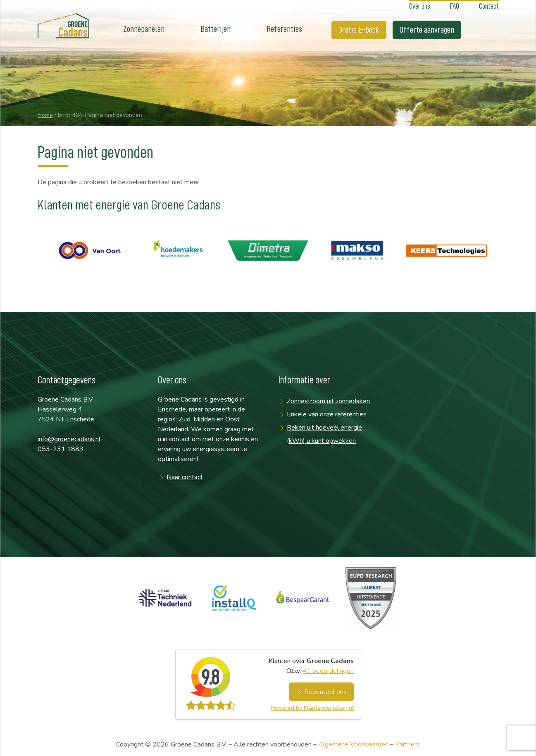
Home (45, 115)
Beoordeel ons (321, 692)
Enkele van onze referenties (327, 414)
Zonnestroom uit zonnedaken (328, 401)
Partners (407, 744)
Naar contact (185, 477)
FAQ (455, 6)
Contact (489, 6)
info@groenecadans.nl (69, 439)
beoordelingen (328, 671)
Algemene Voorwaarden (353, 744)
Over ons (420, 6)
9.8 (210, 678)
